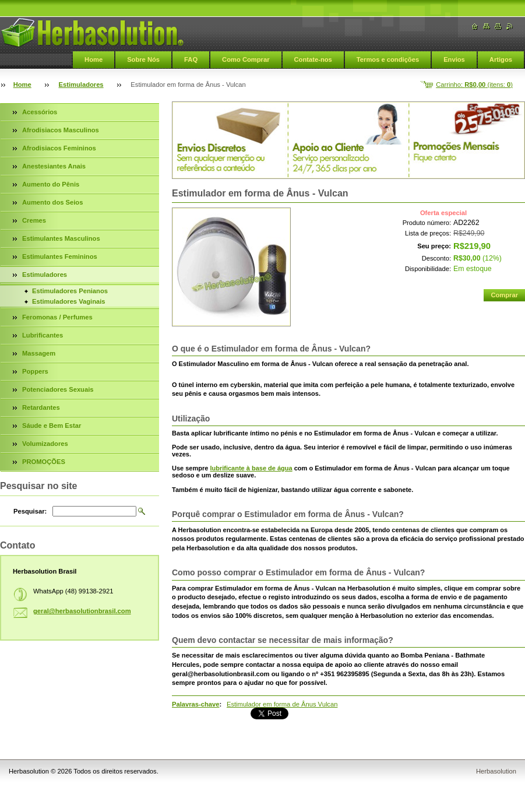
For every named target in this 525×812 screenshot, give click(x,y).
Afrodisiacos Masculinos (61, 130)
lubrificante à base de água (251, 468)
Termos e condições (388, 59)
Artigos (501, 59)
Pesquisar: (30, 511)
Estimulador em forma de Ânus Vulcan (282, 704)
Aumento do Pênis (51, 184)
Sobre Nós (143, 59)
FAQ (191, 59)
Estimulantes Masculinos (61, 238)
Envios (454, 59)
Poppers (35, 371)
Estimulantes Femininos (60, 256)
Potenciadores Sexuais (58, 389)
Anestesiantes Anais (54, 166)
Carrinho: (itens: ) (474, 85)
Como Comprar (246, 59)
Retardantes (41, 407)
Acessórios (40, 112)
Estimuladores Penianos (70, 291)
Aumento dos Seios (52, 202)
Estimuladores (81, 85)
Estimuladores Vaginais (69, 301)
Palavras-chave (195, 704)
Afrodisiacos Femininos (59, 148)
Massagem (39, 353)
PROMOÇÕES (44, 462)
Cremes (34, 220)
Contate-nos (313, 59)
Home (94, 59)
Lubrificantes (43, 335)
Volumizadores (45, 444)
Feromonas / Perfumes (57, 317)
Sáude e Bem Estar (52, 426)
